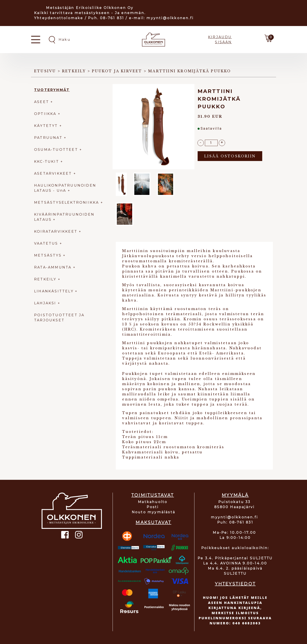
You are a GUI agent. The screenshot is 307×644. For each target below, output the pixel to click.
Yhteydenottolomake (59, 18)
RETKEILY (45, 279)
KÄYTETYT (46, 126)
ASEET (42, 102)
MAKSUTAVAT (153, 522)
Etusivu (45, 71)
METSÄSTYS (48, 255)
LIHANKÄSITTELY (55, 291)
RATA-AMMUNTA (54, 267)
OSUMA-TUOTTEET (56, 150)
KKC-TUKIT (47, 162)
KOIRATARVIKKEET (56, 231)
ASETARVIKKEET (53, 173)
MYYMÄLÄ (235, 495)
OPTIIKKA (45, 114)
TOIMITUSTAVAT (153, 495)
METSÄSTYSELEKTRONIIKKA (67, 202)
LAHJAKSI (46, 303)
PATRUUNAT (48, 138)
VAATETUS (46, 243)
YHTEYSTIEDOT (235, 584)
